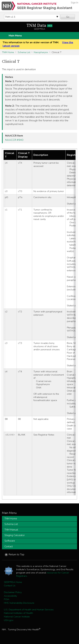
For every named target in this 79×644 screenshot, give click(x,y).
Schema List (24, 52)
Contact (9, 547)
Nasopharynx (41, 52)
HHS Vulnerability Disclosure (19, 603)
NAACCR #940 (14, 140)
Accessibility (10, 596)
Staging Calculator (15, 535)
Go (68, 17)
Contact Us (10, 586)
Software (10, 541)
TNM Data (40, 26)
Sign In (74, 3)
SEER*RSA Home (13, 582)
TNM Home (8, 52)
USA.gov (9, 620)
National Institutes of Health (18, 613)
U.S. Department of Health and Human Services (29, 610)
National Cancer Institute (17, 617)
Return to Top (16, 555)
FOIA (7, 599)
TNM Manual (11, 530)
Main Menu (15, 36)
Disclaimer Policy (13, 592)
